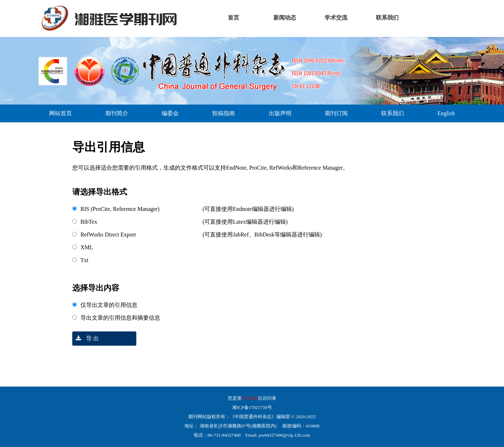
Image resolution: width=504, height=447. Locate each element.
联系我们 (393, 113)
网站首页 (61, 113)
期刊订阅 (336, 113)
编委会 (170, 113)
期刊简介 (117, 113)
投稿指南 (224, 113)
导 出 (86, 338)
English (446, 113)
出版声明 (280, 113)
